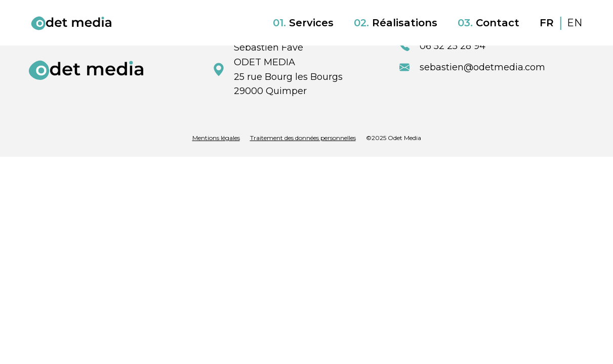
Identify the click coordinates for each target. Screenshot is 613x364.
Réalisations (396, 23)
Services (303, 23)
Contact (488, 23)
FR (548, 23)
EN (575, 23)
